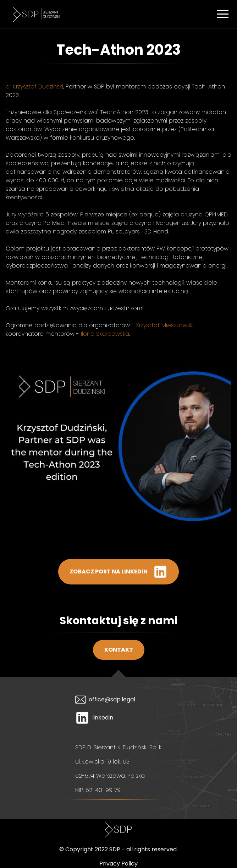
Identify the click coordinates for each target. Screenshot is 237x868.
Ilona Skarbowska (105, 334)
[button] (223, 14)
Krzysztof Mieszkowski (165, 325)
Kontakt (119, 650)
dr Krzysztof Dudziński (34, 87)
